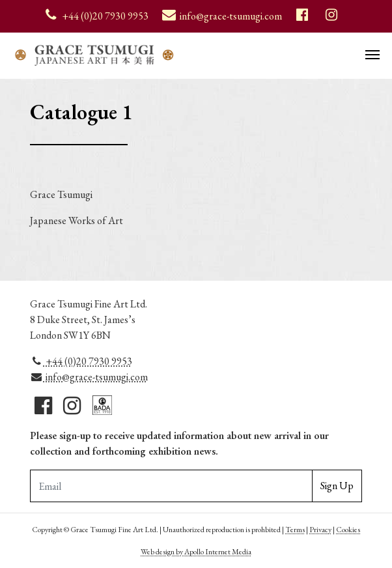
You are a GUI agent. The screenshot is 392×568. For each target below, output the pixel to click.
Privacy (320, 530)
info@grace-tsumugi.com (89, 377)
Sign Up (337, 486)
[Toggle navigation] (372, 53)
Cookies (348, 530)
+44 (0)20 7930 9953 (81, 361)
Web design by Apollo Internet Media (196, 552)
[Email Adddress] (171, 486)
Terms (295, 530)
